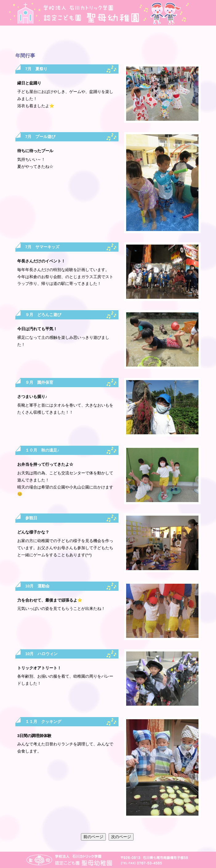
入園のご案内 (159, 39)
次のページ (121, 837)
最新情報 (91, 39)
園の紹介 (24, 39)
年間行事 (57, 39)
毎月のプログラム (125, 39)
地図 (197, 13)
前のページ (93, 837)
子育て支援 (192, 39)
